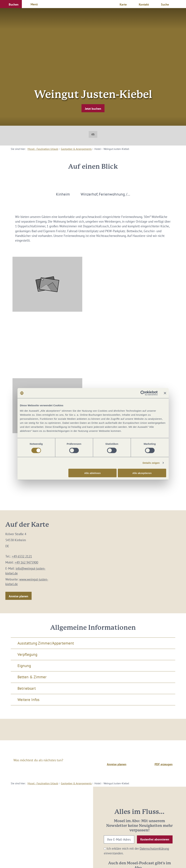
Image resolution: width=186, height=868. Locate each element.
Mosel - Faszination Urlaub (43, 149)
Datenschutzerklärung (154, 849)
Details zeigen (151, 463)
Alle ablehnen (93, 473)
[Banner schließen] (165, 393)
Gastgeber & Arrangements (76, 149)
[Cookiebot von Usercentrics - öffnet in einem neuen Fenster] (143, 393)
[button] (11, 4)
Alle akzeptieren (142, 473)
